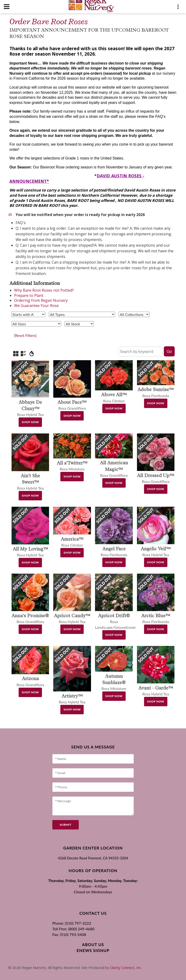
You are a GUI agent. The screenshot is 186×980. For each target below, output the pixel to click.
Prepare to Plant (29, 295)
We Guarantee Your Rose (36, 306)
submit (66, 825)
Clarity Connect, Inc (126, 968)
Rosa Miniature (114, 682)
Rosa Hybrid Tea (30, 408)
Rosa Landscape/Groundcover (115, 621)
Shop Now (30, 422)
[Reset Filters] (25, 335)
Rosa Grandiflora (114, 469)
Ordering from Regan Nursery (41, 300)
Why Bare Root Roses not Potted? (44, 290)
